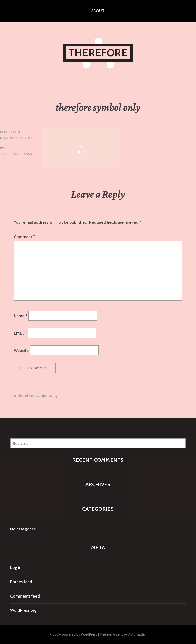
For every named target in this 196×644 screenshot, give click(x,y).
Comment (24, 237)
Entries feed (21, 582)
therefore (98, 53)
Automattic (137, 634)
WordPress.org (23, 610)
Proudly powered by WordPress (73, 634)
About (98, 11)
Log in (16, 568)
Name (21, 315)
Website (21, 350)
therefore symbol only (38, 395)
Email (20, 333)
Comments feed (25, 596)
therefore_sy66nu (17, 154)
